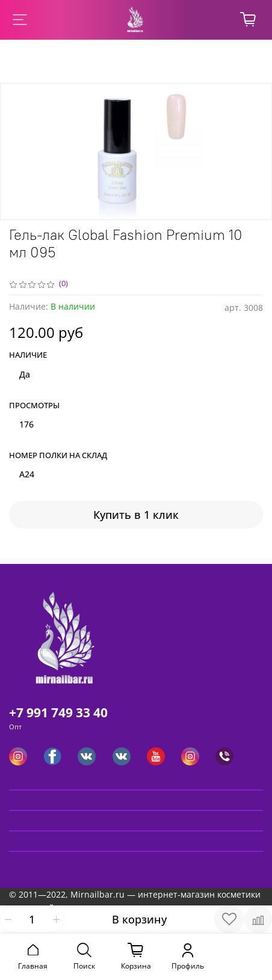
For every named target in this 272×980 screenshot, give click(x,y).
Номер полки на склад (58, 456)
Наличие (28, 355)
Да (25, 374)
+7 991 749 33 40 (58, 712)
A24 (27, 474)
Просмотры (34, 406)
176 (26, 424)
